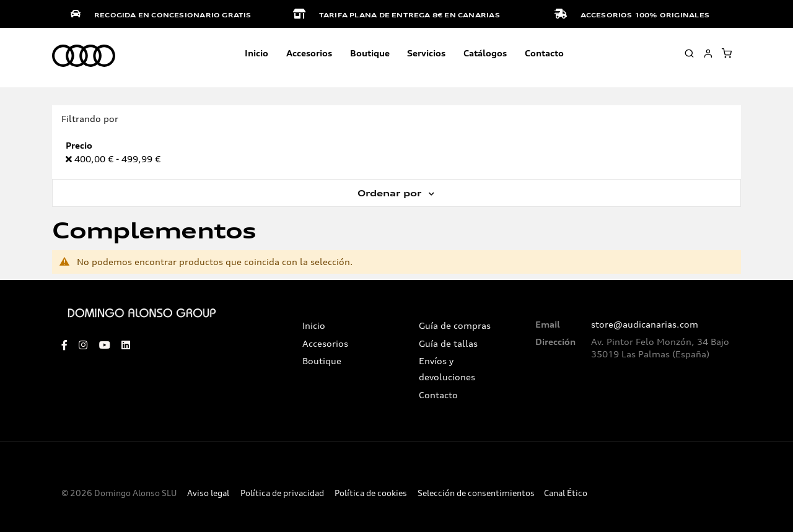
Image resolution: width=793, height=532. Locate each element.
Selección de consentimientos (476, 493)
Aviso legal (208, 493)
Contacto (544, 53)
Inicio (256, 53)
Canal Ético (566, 493)
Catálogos (485, 53)
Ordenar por (391, 193)
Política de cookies (371, 493)
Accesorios (325, 344)
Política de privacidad (282, 493)
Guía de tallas (448, 344)
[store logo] (84, 56)
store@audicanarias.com (645, 325)
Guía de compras (455, 326)
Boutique (370, 53)
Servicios (426, 53)
